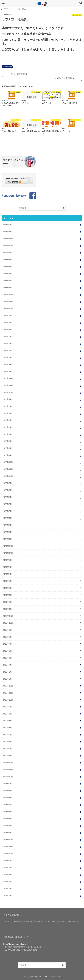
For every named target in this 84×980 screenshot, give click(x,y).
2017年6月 (7, 881)
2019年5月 (7, 735)
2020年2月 (7, 679)
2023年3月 (7, 441)
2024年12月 (8, 294)
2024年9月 (7, 315)
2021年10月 (8, 553)
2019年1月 (7, 756)
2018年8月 (7, 791)
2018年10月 (8, 777)
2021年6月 (7, 581)
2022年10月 (8, 476)
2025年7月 (7, 260)
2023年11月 (8, 385)
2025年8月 (7, 253)
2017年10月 (8, 853)
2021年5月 (7, 588)
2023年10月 (8, 392)
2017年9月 (7, 861)
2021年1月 (7, 609)
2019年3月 (7, 742)
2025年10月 (8, 246)
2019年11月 (8, 693)
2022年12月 (8, 462)
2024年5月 (7, 343)
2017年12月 (8, 840)
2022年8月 (7, 490)
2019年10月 (8, 700)
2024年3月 (7, 357)
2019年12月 (8, 686)
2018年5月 (7, 812)
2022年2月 (7, 532)
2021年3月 (7, 602)
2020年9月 (7, 630)
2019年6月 (7, 728)
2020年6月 (7, 651)
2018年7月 (7, 798)
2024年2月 (7, 364)
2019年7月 (7, 721)
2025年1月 (7, 288)
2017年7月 (7, 874)
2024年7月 (7, 329)
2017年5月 (7, 888)
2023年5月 (7, 427)
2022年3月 (7, 525)
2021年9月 (7, 560)
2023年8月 (7, 406)
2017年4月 (7, 895)
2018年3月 (7, 819)
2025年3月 (7, 273)
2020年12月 (8, 616)
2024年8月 (7, 322)
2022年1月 (7, 539)
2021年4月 (7, 595)
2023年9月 (7, 399)
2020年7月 (7, 644)
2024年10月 (8, 309)
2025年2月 (7, 281)
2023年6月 (7, 420)
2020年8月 (7, 637)
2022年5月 (7, 511)
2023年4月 (7, 434)
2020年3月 (7, 672)
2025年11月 (8, 239)
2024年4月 (7, 350)
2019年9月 (7, 707)
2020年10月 (8, 623)
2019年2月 (7, 749)
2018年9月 (7, 784)
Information (8, 67)
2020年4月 (7, 665)
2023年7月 (7, 413)
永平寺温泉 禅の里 (41, 977)
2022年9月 (7, 483)
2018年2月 (7, 826)
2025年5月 (7, 267)
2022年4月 (7, 518)
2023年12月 (8, 378)
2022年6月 (7, 504)
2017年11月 (8, 846)
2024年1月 (7, 371)
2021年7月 (7, 574)
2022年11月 (8, 469)
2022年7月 (7, 497)
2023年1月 (7, 455)
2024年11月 (8, 301)
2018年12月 (8, 763)
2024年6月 (7, 336)
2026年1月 (7, 232)
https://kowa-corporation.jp (15, 944)
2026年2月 (7, 225)
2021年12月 (8, 546)
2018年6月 (7, 805)
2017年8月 (7, 867)
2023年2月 (7, 448)
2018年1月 (7, 833)
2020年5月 (7, 658)
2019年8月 (7, 714)
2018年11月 (8, 770)
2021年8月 (7, 567)
